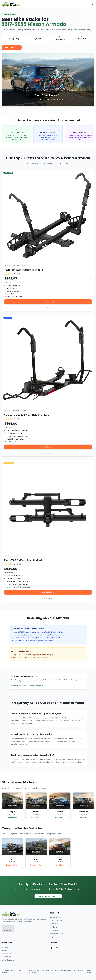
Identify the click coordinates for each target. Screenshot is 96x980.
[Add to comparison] (90, 278)
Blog (51, 937)
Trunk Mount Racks (56, 920)
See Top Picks (12, 47)
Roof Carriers (54, 924)
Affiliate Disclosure (8, 960)
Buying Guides (54, 930)
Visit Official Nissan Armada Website (27, 686)
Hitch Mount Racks (56, 917)
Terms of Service (7, 957)
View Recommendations (48, 896)
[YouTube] (57, 948)
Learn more (89, 971)
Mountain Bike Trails (56, 934)
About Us (5, 947)
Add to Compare (48, 308)
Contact (4, 950)
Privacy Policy (6, 953)
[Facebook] (52, 948)
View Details (48, 302)
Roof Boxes (54, 927)
